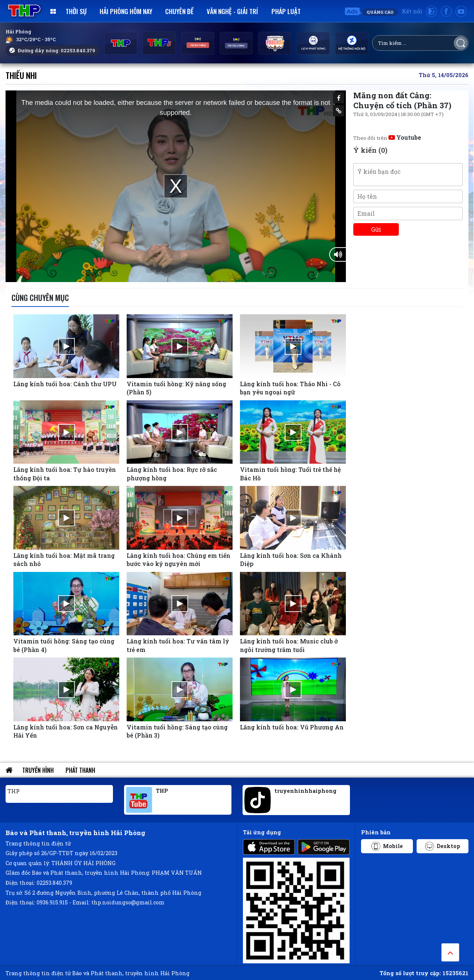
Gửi (376, 229)
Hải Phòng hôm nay (126, 11)
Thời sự (76, 11)
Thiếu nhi (21, 75)
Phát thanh (80, 770)
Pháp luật (286, 11)
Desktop (443, 846)
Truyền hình (38, 770)
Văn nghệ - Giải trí (232, 11)
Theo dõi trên (387, 138)
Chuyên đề (179, 11)
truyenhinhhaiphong (306, 791)
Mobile (387, 846)
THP (14, 791)
